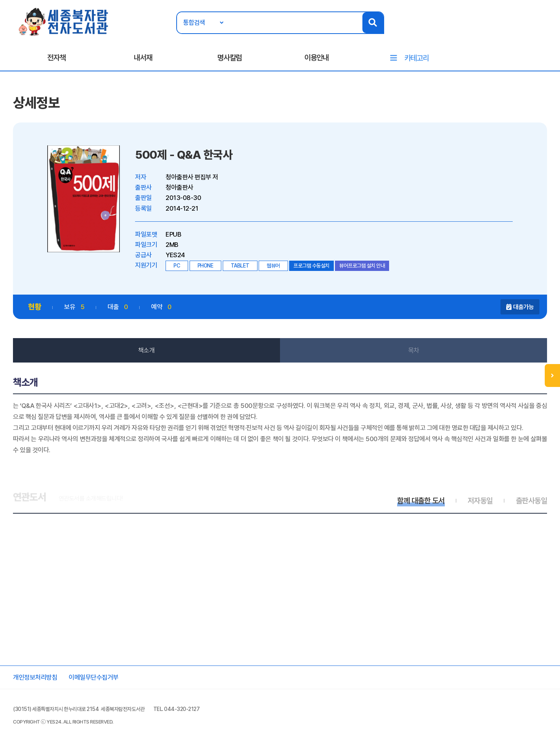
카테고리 (417, 58)
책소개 (146, 350)
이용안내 (317, 58)
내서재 (143, 58)
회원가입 (540, 29)
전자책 (56, 58)
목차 (414, 350)
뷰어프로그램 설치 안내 (362, 266)
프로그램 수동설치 (311, 266)
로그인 (514, 29)
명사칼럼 (230, 58)
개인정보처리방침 (35, 677)
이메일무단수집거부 (94, 677)
